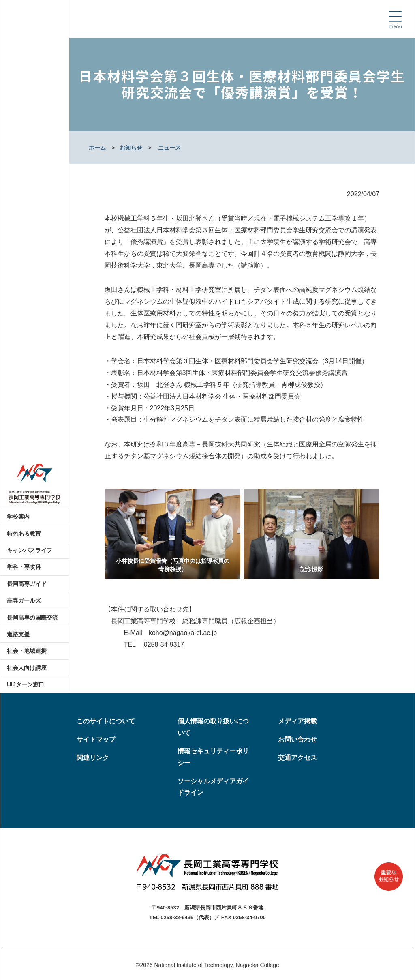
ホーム (97, 148)
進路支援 (18, 634)
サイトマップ (96, 739)
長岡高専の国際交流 (32, 618)
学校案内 (18, 517)
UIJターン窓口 (26, 684)
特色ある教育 (24, 534)
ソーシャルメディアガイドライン (213, 787)
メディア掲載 (297, 721)
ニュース (169, 148)
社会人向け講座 (27, 668)
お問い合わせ (297, 739)
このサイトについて (106, 721)
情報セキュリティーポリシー (213, 757)
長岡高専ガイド (27, 584)
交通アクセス (297, 758)
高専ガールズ (24, 600)
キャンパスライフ (30, 550)
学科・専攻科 (24, 567)
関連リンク (93, 758)
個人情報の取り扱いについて (213, 727)
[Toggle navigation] (395, 19)
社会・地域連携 (27, 651)
